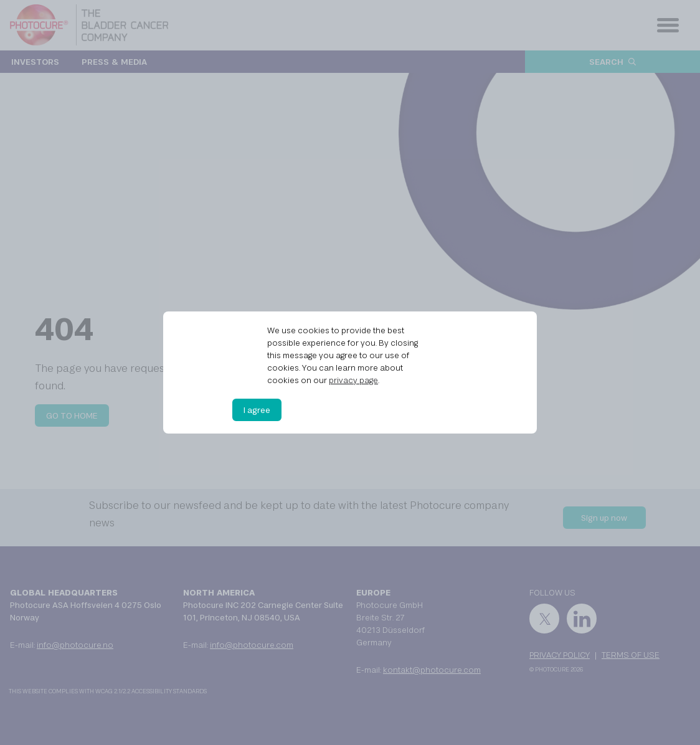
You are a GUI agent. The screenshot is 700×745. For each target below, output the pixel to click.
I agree (257, 410)
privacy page (353, 380)
